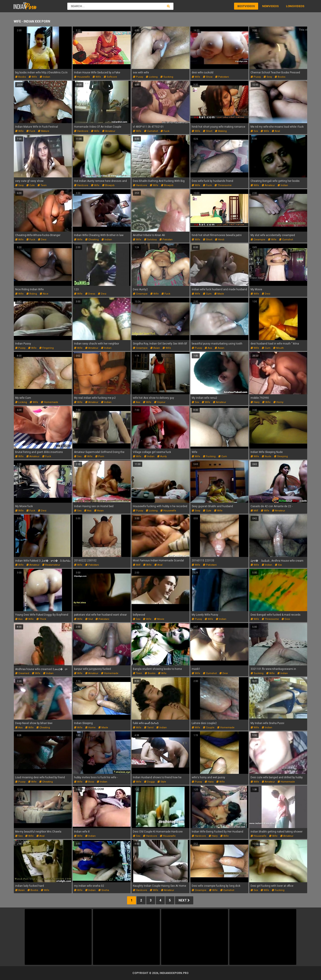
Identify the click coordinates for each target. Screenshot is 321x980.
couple (209, 728)
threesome (223, 185)
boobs (21, 77)
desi (42, 240)
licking (152, 77)
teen (42, 185)
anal (276, 131)
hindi (220, 240)
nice (44, 294)
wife (33, 77)
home (90, 728)
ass (208, 348)
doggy (149, 782)
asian (155, 348)
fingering (46, 348)
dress (90, 294)
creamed (22, 673)
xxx (278, 565)
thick (41, 619)
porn (100, 456)
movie (159, 619)
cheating (92, 240)
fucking (209, 456)
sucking (167, 77)
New (265, 6)
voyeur (160, 402)
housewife (82, 77)
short (208, 131)
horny (278, 402)
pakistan (166, 240)
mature (44, 131)
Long (290, 6)
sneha (104, 890)
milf (254, 511)
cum (207, 294)
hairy (255, 402)
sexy (268, 77)
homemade (49, 402)
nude (266, 456)
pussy (138, 77)
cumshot (151, 131)
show (208, 77)
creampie (258, 240)
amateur (109, 131)
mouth (278, 348)
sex (254, 131)
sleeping (281, 456)
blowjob (108, 185)
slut (89, 619)
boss (90, 782)
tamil (149, 728)
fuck (31, 131)
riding (32, 294)
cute (31, 185)
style (162, 782)
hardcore (81, 131)
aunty (162, 456)
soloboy (150, 240)
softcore (110, 77)
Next (184, 900)
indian (45, 77)
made (219, 294)
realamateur (51, 565)
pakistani (222, 77)
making (221, 131)
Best (241, 6)
